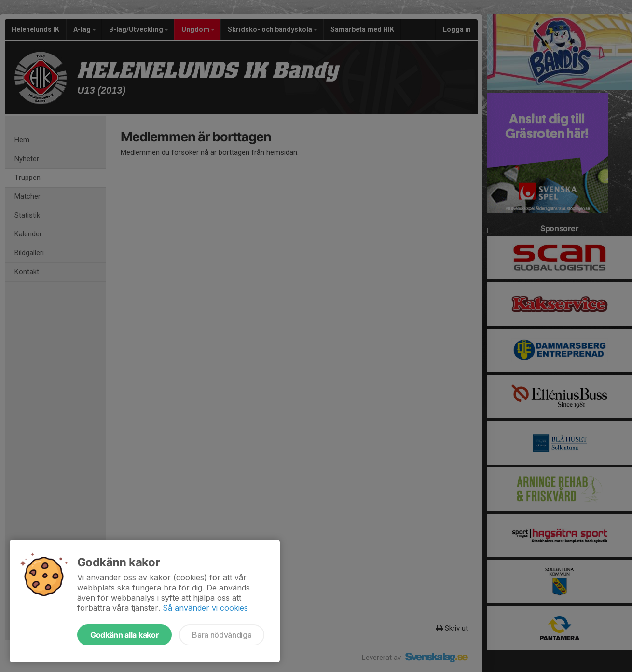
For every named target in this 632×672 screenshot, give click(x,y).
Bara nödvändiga (222, 635)
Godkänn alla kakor (124, 635)
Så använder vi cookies (205, 608)
